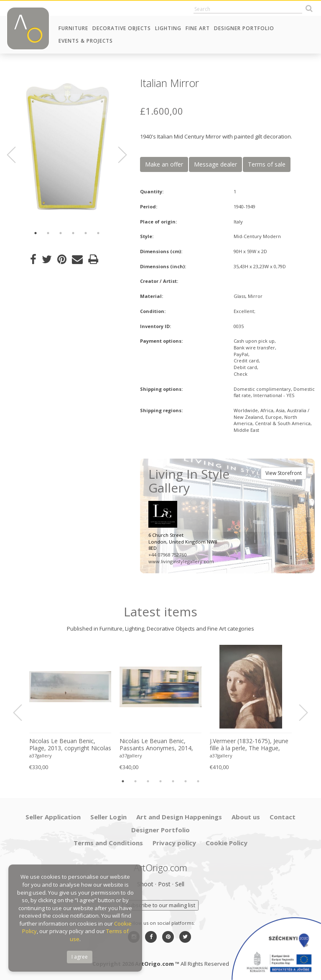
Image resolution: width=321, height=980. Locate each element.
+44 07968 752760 (167, 555)
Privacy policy (174, 843)
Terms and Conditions (108, 843)
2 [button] (48, 233)
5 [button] (86, 233)
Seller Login (108, 817)
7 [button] (198, 781)
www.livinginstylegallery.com (181, 561)
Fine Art (198, 28)
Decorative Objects (122, 28)
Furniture (73, 28)
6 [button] (98, 233)
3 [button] (61, 233)
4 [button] (73, 233)
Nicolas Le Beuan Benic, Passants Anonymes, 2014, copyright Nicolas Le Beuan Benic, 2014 (157, 745)
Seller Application (53, 817)
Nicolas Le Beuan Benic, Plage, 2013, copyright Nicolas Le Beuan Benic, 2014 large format (70, 745)
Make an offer (164, 164)
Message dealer (215, 164)
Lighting (168, 28)
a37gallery (41, 756)
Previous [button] (16, 155)
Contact (283, 817)
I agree (80, 957)
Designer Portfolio (244, 28)
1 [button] (36, 233)
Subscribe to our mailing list (160, 905)
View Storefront (284, 473)
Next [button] (117, 155)
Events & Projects (86, 41)
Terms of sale (267, 164)
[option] (67, 146)
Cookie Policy (227, 843)
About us (246, 817)
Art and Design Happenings (179, 817)
